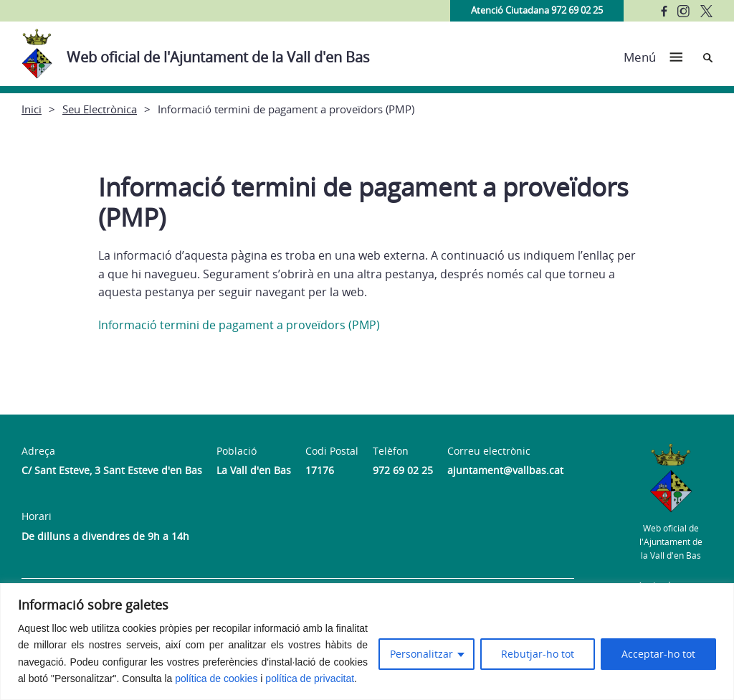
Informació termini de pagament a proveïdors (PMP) (239, 325)
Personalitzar (421, 654)
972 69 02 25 (403, 470)
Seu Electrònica (100, 109)
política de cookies (216, 678)
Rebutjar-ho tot (538, 654)
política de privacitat (310, 678)
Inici (32, 109)
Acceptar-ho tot (658, 654)
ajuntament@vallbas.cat (505, 470)
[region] (367, 642)
